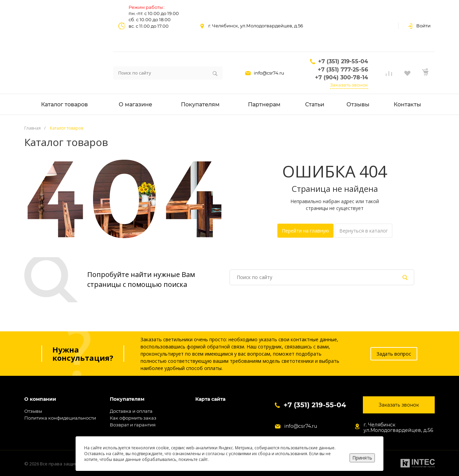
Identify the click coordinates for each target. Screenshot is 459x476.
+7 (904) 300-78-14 (342, 77)
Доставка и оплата (131, 411)
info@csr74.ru (269, 73)
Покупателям (127, 399)
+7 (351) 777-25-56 (343, 70)
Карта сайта (210, 399)
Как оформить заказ (133, 418)
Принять (362, 458)
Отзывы (33, 411)
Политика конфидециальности (60, 418)
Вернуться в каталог (364, 231)
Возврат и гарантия (133, 425)
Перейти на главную (305, 231)
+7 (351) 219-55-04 (343, 61)
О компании (40, 399)
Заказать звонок (349, 85)
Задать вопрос (394, 354)
